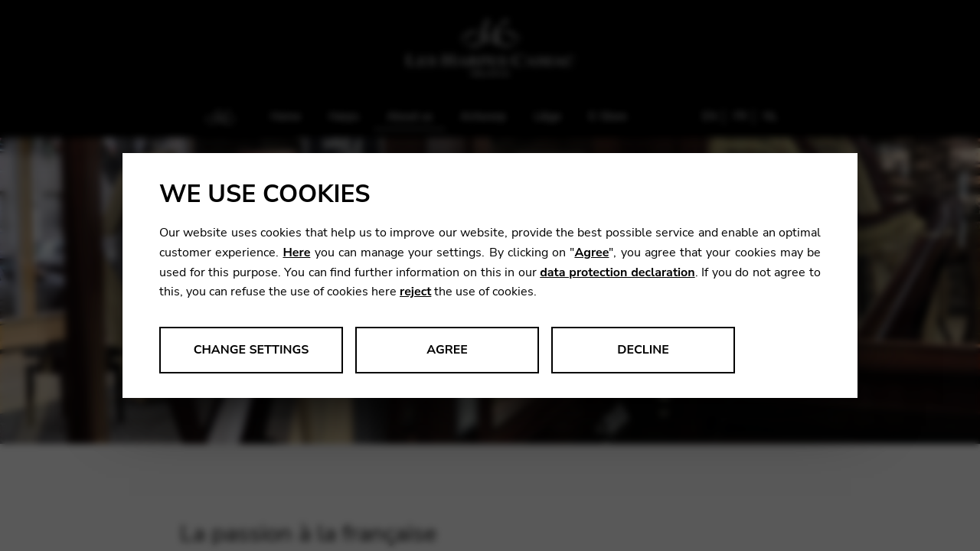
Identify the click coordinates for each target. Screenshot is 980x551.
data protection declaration (617, 272)
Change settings (252, 350)
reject (415, 292)
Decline (643, 350)
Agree (591, 253)
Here (296, 253)
